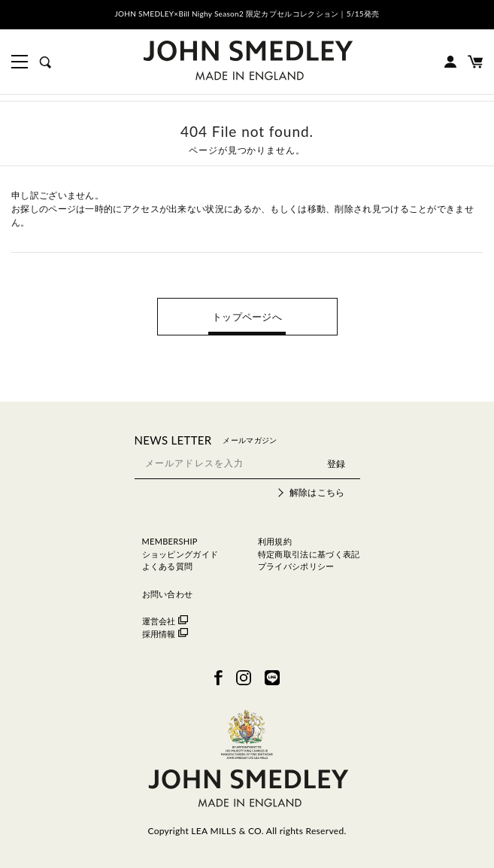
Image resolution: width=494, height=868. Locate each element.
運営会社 (165, 621)
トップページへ (247, 317)
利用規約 (275, 541)
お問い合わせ (168, 594)
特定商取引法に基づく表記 (309, 554)
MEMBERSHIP (170, 541)
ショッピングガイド (180, 554)
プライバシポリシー (296, 566)
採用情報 (165, 634)
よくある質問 (168, 566)
